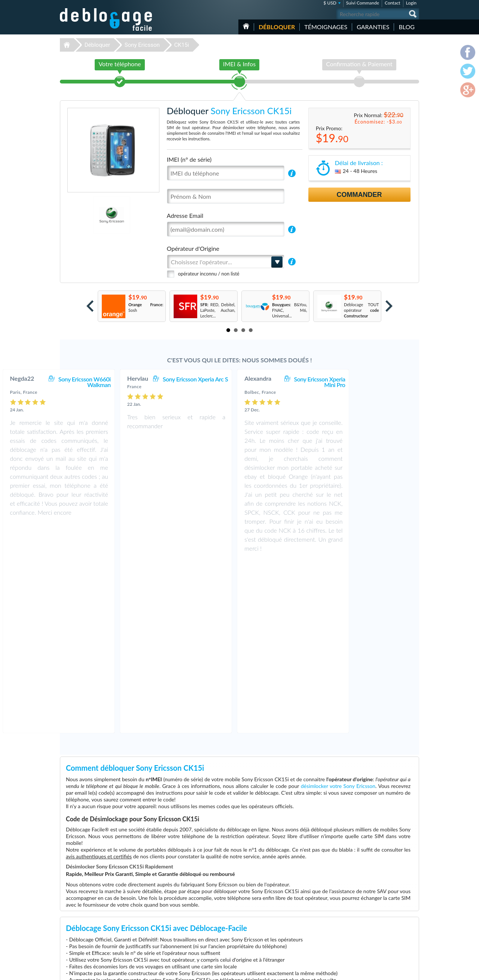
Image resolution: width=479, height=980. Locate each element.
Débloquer (277, 27)
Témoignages (326, 27)
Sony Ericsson (142, 45)
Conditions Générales (383, 908)
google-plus (414, 971)
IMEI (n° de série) (189, 159)
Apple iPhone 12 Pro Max (320, 942)
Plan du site (374, 919)
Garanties (373, 27)
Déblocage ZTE (184, 926)
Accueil (246, 26)
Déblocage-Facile (106, 19)
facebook (384, 971)
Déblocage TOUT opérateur (361, 310)
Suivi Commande (363, 3)
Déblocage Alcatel (186, 937)
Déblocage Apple (185, 903)
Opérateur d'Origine (193, 248)
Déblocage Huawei (187, 942)
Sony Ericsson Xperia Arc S (259, 379)
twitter (399, 971)
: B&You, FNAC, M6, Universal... (290, 310)
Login (411, 3)
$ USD (330, 3)
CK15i (181, 45)
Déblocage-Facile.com (106, 898)
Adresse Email (185, 215)
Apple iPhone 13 (312, 920)
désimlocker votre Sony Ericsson (338, 614)
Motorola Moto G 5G (316, 903)
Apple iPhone (309, 931)
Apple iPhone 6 (311, 937)
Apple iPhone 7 (311, 926)
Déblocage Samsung (188, 909)
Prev (90, 306)
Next (389, 306)
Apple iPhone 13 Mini (316, 914)
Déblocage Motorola (188, 914)
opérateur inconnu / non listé (209, 274)
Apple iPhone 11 (312, 909)
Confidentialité (377, 914)
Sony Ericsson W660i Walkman (148, 382)
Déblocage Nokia (185, 920)
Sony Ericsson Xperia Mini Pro (383, 382)
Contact (393, 3)
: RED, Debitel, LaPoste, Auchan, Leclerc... (218, 310)
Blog (407, 27)
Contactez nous (377, 902)
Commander (359, 195)
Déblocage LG (182, 931)
